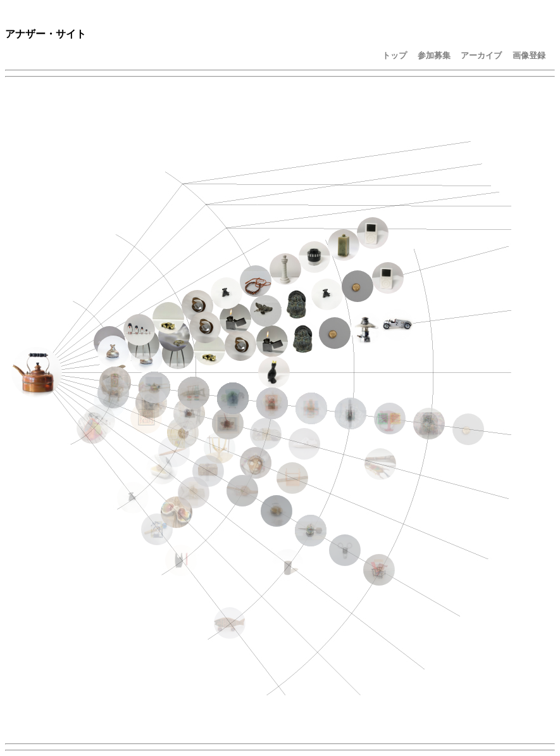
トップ (395, 55)
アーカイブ (481, 55)
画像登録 (529, 55)
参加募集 (434, 55)
